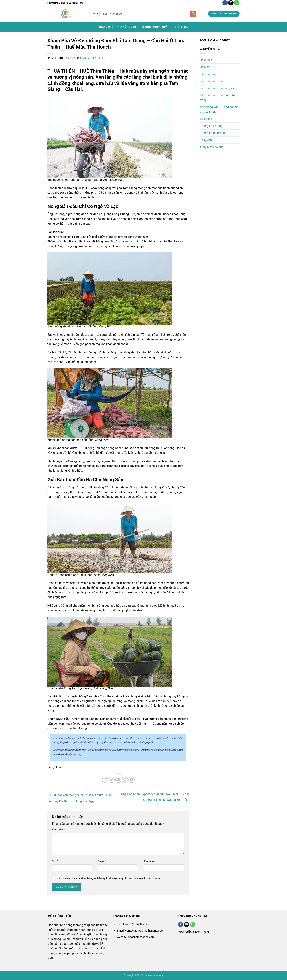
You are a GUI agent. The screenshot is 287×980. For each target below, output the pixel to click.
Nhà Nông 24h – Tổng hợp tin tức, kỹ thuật (219, 109)
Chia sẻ (205, 67)
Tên (55, 861)
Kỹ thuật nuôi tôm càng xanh (219, 88)
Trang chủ (106, 27)
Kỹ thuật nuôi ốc (210, 74)
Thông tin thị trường (213, 133)
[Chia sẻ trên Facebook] (105, 780)
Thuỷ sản (206, 140)
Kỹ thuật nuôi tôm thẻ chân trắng (217, 98)
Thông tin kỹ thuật (156, 27)
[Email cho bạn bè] (118, 780)
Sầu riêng (206, 119)
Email (102, 861)
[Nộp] (193, 14)
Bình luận (58, 830)
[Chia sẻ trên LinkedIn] (132, 780)
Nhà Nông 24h (128, 27)
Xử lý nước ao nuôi (212, 147)
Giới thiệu (182, 27)
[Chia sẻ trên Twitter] (112, 780)
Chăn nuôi (206, 60)
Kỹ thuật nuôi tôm (211, 81)
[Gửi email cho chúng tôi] (231, 3)
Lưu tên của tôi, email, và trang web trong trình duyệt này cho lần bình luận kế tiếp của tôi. (109, 878)
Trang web (150, 861)
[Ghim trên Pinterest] (125, 780)
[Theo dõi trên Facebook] (225, 3)
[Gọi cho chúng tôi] (237, 3)
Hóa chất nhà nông (92, 58)
